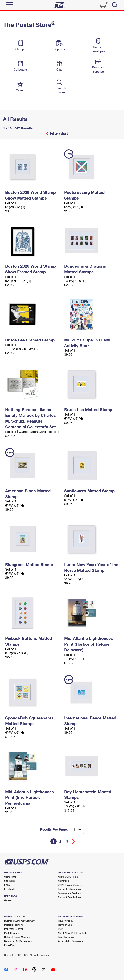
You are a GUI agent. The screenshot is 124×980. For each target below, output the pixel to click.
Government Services (69, 893)
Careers (8, 900)
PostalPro (9, 945)
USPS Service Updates (70, 885)
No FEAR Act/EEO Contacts (73, 933)
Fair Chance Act (66, 937)
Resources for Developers (18, 941)
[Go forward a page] (73, 842)
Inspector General (13, 929)
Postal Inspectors (13, 925)
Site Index (9, 881)
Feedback (9, 889)
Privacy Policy (65, 921)
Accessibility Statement (71, 941)
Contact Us (10, 877)
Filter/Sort (58, 133)
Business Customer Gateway (19, 921)
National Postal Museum (17, 937)
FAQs (7, 885)
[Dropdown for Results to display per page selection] (77, 829)
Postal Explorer (12, 933)
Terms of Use (65, 925)
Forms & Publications (69, 889)
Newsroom (64, 881)
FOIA (61, 929)
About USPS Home (68, 877)
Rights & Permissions (69, 897)
